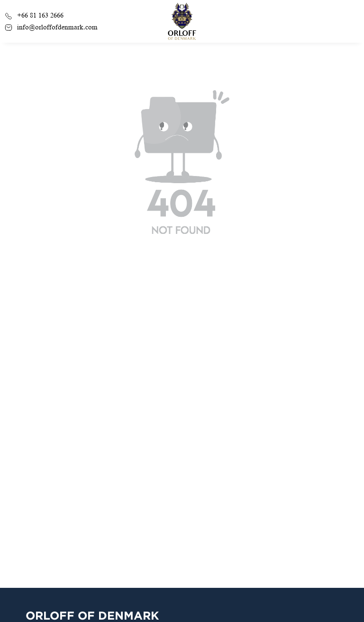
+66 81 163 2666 (34, 15)
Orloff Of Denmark (92, 615)
